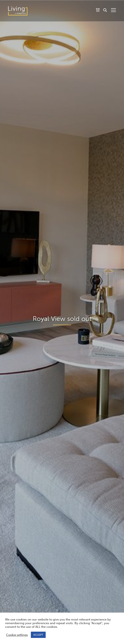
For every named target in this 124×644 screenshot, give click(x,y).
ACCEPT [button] (38, 635)
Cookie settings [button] (17, 635)
